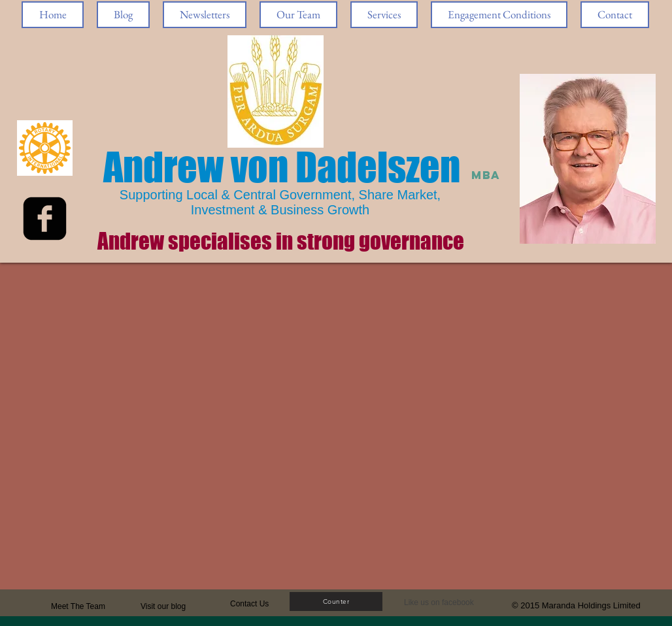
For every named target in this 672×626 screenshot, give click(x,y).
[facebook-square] (45, 219)
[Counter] (336, 601)
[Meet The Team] (101, 606)
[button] (443, 603)
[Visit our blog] (172, 606)
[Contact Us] (261, 604)
